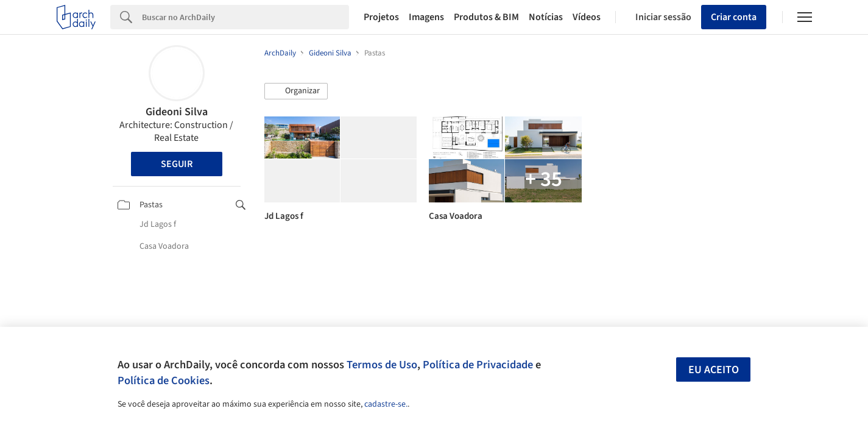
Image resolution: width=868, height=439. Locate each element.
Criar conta (734, 17)
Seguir (177, 164)
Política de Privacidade (478, 365)
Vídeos (587, 17)
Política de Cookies (164, 380)
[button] (296, 91)
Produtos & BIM (486, 17)
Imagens (426, 17)
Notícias (546, 17)
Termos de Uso (382, 365)
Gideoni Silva (177, 112)
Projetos (381, 17)
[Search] (246, 17)
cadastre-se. (386, 404)
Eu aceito (714, 370)
